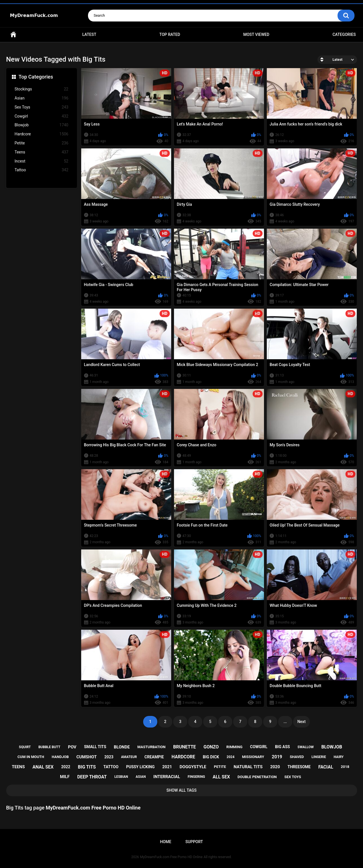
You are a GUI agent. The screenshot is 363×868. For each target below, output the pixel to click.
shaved (297, 757)
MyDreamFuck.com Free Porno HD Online (171, 857)
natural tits (248, 767)
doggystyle (193, 767)
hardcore (183, 757)
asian (141, 777)
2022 (66, 767)
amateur (129, 757)
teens (18, 767)
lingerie (319, 757)
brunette (184, 747)
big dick (211, 757)
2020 (275, 767)
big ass (283, 747)
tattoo (111, 767)
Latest (89, 34)
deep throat (92, 777)
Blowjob (42, 125)
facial (326, 767)
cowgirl (259, 747)
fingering (196, 777)
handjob (60, 757)
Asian (42, 98)
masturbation (152, 747)
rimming (234, 747)
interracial (167, 777)
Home (13, 35)
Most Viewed (256, 34)
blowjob (332, 747)
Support (194, 842)
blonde (122, 747)
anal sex (43, 767)
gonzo (211, 747)
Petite (42, 143)
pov (72, 747)
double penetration (257, 777)
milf (65, 777)
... (285, 722)
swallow (306, 747)
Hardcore (42, 134)
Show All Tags (181, 790)
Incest (42, 161)
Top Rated (170, 34)
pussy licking (140, 767)
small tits (95, 747)
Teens (42, 152)
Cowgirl (42, 116)
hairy (339, 757)
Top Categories (36, 77)
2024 (231, 757)
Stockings (42, 89)
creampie (154, 757)
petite (220, 767)
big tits (87, 767)
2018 (345, 767)
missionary (253, 757)
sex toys (293, 777)
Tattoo (42, 170)
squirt (25, 747)
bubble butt (50, 747)
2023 (109, 757)
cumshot (87, 757)
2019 (277, 757)
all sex (221, 777)
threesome (299, 767)
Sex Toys (42, 107)
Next (301, 722)
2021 (167, 767)
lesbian (121, 777)
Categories (344, 34)
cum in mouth (31, 757)
